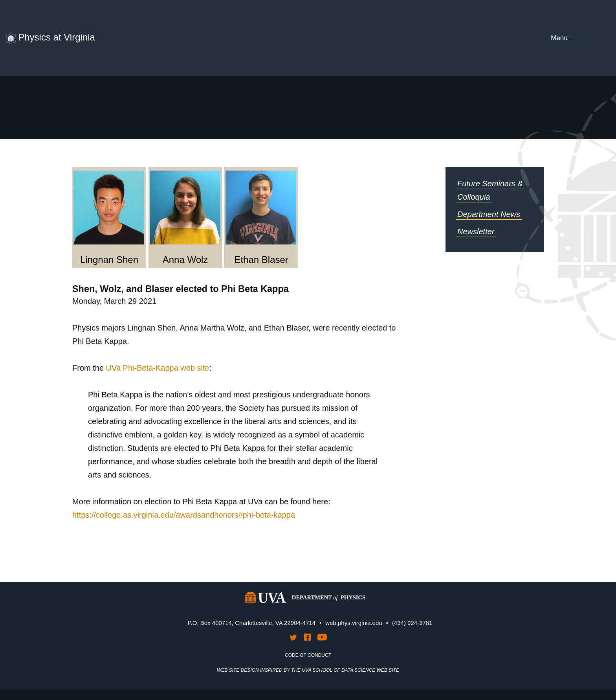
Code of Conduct (308, 655)
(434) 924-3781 (412, 623)
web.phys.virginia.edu (354, 623)
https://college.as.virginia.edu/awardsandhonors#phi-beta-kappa (184, 515)
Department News (489, 214)
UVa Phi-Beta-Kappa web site (158, 368)
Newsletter (476, 231)
